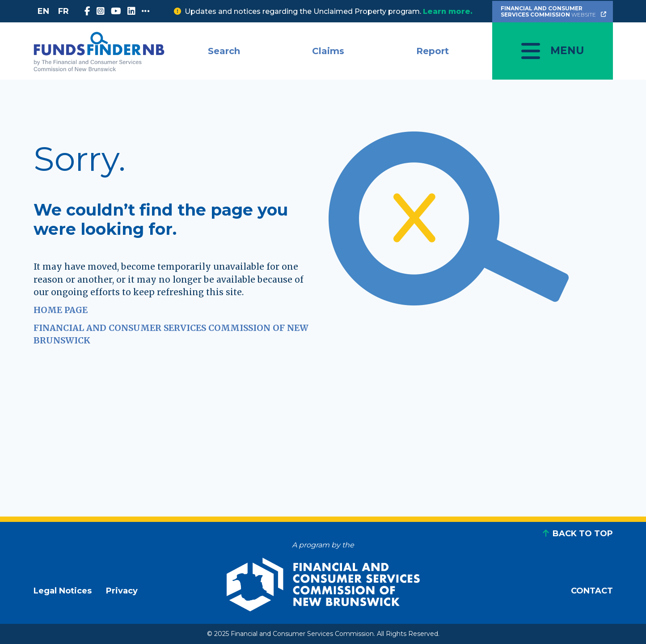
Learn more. (448, 11)
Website (554, 11)
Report (433, 51)
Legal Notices (63, 591)
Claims (328, 51)
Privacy (122, 591)
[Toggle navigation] (553, 51)
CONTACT (592, 591)
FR (63, 11)
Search (224, 51)
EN (43, 11)
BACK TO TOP (583, 534)
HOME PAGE (61, 310)
